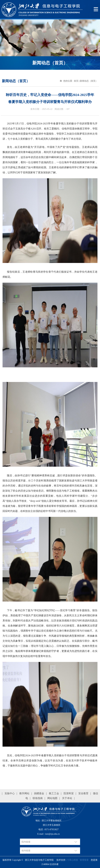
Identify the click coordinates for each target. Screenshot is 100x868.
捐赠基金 (39, 793)
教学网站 (24, 793)
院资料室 (69, 793)
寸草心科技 (72, 860)
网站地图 (52, 798)
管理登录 (84, 860)
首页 (76, 81)
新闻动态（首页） (89, 81)
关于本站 (67, 798)
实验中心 (10, 793)
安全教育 (83, 793)
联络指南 (38, 798)
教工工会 (54, 793)
